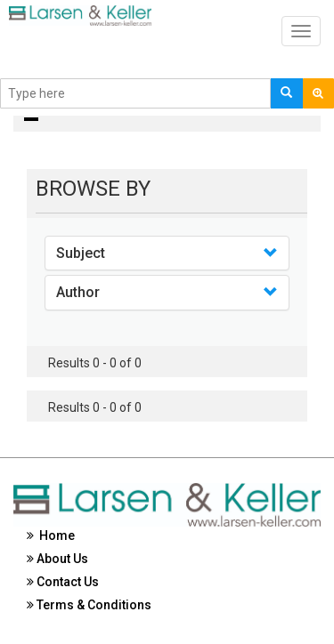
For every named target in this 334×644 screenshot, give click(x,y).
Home (51, 535)
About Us (57, 559)
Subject (81, 253)
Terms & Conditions (89, 605)
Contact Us (63, 582)
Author (78, 292)
